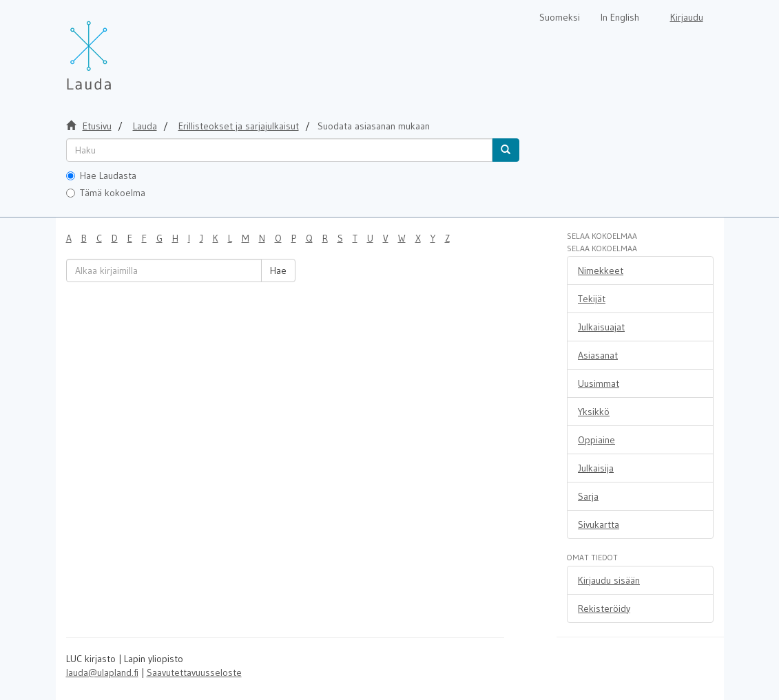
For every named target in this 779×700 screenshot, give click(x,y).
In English (620, 17)
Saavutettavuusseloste (194, 672)
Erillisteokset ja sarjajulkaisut (239, 126)
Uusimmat (599, 383)
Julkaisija (596, 468)
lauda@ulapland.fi (102, 672)
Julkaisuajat (601, 327)
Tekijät (592, 299)
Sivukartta (599, 524)
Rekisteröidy (604, 608)
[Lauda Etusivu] (118, 48)
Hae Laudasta (101, 176)
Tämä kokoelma (106, 193)
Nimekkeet (601, 271)
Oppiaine (596, 440)
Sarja (588, 496)
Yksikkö (594, 412)
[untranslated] (279, 150)
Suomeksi (560, 17)
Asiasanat (598, 355)
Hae (278, 271)
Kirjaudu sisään (609, 580)
